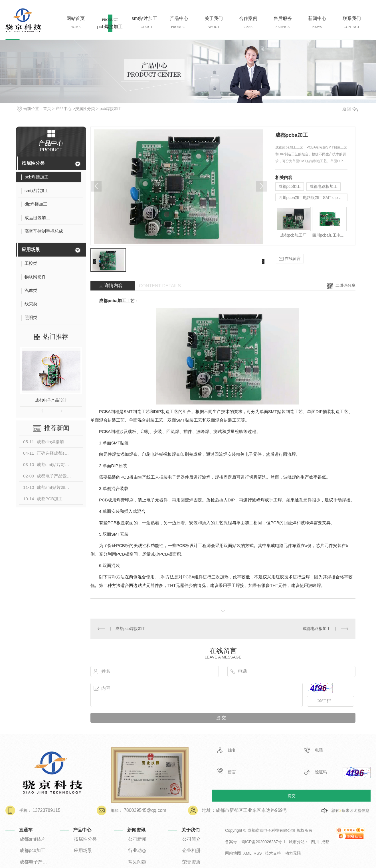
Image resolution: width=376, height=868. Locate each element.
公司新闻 (137, 839)
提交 (292, 795)
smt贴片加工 (144, 23)
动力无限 (293, 853)
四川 (315, 842)
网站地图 (233, 853)
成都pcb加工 (290, 186)
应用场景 (31, 250)
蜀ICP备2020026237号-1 (263, 842)
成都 (325, 842)
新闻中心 (317, 23)
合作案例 (248, 23)
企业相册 (191, 850)
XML (247, 853)
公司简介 (191, 839)
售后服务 (283, 23)
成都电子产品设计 (51, 400)
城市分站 (297, 842)
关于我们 (214, 23)
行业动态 (137, 850)
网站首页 (75, 23)
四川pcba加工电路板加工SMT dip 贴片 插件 (313, 198)
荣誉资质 (191, 862)
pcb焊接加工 (110, 26)
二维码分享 (345, 285)
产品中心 (179, 23)
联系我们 (352, 23)
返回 (350, 109)
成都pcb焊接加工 (131, 629)
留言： (240, 771)
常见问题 (137, 862)
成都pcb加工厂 (293, 235)
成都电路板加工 (324, 186)
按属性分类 (85, 109)
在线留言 (290, 259)
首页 (47, 109)
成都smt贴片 (33, 839)
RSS (258, 853)
